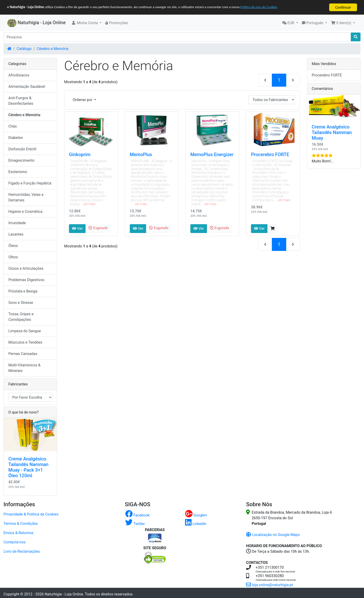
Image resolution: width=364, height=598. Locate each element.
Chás (13, 126)
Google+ (196, 515)
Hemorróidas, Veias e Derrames (26, 197)
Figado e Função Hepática (30, 183)
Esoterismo (18, 172)
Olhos (13, 257)
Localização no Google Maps (273, 534)
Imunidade (17, 223)
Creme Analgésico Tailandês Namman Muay (332, 132)
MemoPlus (141, 154)
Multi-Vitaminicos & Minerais (24, 368)
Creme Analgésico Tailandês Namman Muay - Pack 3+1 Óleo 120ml (28, 467)
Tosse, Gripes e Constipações (21, 317)
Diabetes (16, 138)
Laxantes (16, 234)
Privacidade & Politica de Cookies (31, 514)
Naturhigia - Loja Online (36, 23)
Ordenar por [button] (83, 100)
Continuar (343, 7)
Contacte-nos (15, 542)
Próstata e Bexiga (23, 291)
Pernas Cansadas (23, 354)
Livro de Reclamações (22, 551)
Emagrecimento (21, 160)
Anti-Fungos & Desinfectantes (21, 101)
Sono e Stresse (21, 303)
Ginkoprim (80, 154)
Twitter (135, 524)
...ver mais (88, 204)
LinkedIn (196, 524)
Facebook (137, 515)
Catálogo (24, 49)
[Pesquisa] (177, 37)
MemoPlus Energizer (212, 154)
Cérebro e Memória (52, 49)
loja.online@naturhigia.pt (270, 585)
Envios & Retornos (18, 533)
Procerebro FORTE (270, 154)
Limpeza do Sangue (25, 331)
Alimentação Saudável (27, 87)
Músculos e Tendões (25, 342)
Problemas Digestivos (26, 280)
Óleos (13, 246)
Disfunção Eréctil (22, 149)
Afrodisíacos (19, 75)
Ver (77, 228)
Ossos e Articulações (26, 268)
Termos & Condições (21, 523)
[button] (86, 23)
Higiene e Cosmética (25, 212)
